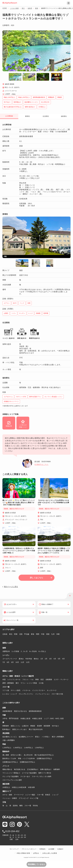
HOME (5, 8)
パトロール (26, 690)
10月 (17, 662)
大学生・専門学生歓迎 (11, 719)
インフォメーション (42, 694)
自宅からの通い (16, 755)
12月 (28, 662)
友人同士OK (28, 755)
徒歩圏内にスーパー (26, 737)
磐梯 (37, 8)
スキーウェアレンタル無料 (12, 780)
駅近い (38, 737)
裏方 (17, 683)
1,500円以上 (39, 748)
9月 (12, 662)
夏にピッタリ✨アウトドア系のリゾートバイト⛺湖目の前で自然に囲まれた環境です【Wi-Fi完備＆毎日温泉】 (18, 503)
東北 (23, 8)
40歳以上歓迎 (37, 719)
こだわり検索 (14, 8)
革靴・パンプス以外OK (26, 758)
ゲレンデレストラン (26, 694)
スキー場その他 (57, 694)
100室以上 (6, 787)
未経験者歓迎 (7, 711)
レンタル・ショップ (10, 694)
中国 (43, 634)
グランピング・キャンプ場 (28, 798)
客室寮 (39, 726)
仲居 (4, 679)
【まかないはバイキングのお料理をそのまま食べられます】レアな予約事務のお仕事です (53, 503)
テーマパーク (19, 795)
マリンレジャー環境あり (11, 773)
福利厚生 (64, 116)
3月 (50, 659)
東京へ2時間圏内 (58, 737)
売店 (42, 679)
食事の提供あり (46, 769)
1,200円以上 (7, 748)
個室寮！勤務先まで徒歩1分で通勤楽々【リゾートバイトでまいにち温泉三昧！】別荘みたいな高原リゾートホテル (54, 551)
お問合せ (36, 853)
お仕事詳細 (9, 116)
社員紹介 (60, 849)
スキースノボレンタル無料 (42, 776)
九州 (53, 634)
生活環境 (46, 116)
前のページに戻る (11, 587)
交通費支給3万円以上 (44, 758)
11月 (23, 662)
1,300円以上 (18, 748)
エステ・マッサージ (61, 679)
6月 (64, 659)
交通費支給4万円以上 (10, 762)
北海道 (5, 634)
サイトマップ (14, 849)
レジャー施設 (30, 795)
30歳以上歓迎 (25, 719)
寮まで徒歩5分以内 (36, 729)
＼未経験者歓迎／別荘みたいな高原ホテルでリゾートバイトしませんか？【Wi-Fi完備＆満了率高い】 (19, 551)
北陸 (21, 634)
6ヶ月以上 (42, 651)
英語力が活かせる (20, 711)
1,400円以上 (29, 748)
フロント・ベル (28, 679)
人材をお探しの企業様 (49, 853)
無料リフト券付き (45, 773)
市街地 (35, 806)
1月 (42, 659)
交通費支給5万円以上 (27, 762)
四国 (48, 634)
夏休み (21, 659)
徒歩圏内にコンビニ (10, 737)
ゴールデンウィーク (10, 659)
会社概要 (51, 849)
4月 (55, 659)
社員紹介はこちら (41, 464)
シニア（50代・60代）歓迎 (54, 719)
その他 (41, 683)
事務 (37, 679)
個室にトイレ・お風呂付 (20, 726)
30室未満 (31, 787)
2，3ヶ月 (24, 651)
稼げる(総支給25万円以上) (44, 755)
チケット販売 (16, 690)
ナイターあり (25, 776)
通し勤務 (6, 755)
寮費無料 (6, 726)
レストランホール (14, 679)
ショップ (55, 795)
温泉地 (15, 806)
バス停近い (46, 737)
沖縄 (58, 634)
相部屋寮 (47, 726)
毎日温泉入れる (20, 769)
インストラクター (39, 690)
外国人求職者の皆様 (23, 853)
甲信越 (27, 634)
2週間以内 (6, 651)
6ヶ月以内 (33, 651)
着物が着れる (7, 769)
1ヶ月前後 (15, 651)
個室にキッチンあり (20, 729)
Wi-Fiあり (56, 726)
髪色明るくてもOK (9, 758)
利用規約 (42, 849)
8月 (8, 662)
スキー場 (40, 795)
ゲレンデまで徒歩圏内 (11, 776)
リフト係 (6, 690)
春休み (36, 659)
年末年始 (29, 659)
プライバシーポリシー (29, 849)
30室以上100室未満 (19, 787)
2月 (46, 659)
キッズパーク (52, 690)
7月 (4, 662)
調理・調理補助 (8, 683)
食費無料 (57, 769)
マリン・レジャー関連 (29, 683)
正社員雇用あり (33, 769)
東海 (33, 634)
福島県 (30, 8)
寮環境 (27, 116)
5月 (59, 659)
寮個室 (33, 726)
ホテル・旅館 (7, 795)
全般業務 (49, 679)
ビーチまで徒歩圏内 (29, 773)
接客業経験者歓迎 (35, 711)
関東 (16, 634)
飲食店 (48, 795)
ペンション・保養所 (10, 798)
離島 (21, 806)
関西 (38, 634)
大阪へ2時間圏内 (9, 740)
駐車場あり (6, 729)
